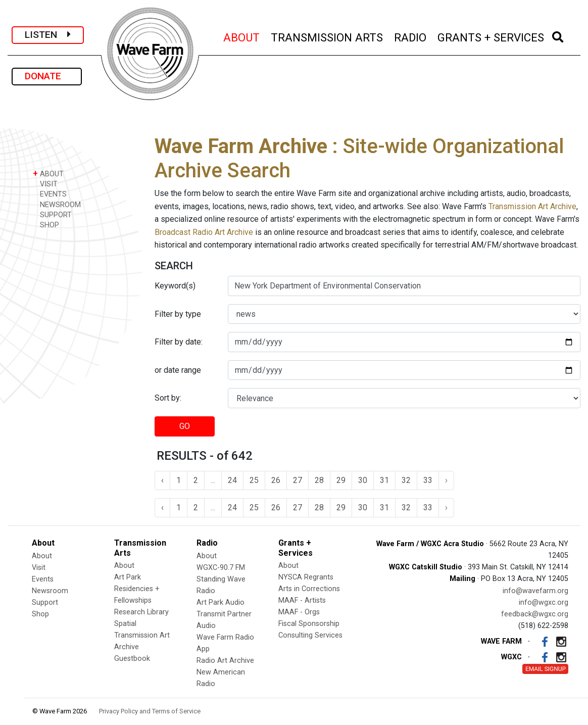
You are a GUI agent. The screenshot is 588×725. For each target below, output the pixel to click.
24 (232, 480)
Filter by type (178, 314)
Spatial (125, 624)
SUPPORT (52, 214)
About (42, 556)
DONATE (47, 76)
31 (384, 480)
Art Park (128, 577)
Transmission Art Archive (532, 206)
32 (406, 480)
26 (276, 480)
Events (43, 579)
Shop (40, 614)
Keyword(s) (175, 286)
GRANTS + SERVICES (491, 36)
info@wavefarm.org (535, 591)
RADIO (411, 36)
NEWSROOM (57, 204)
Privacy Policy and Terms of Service (150, 711)
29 (341, 480)
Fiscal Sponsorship (309, 624)
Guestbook (132, 659)
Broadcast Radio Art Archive (204, 232)
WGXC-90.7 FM (221, 568)
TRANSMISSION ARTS (327, 36)
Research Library (141, 612)
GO (185, 426)
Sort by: (168, 398)
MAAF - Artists (302, 600)
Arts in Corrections (309, 589)
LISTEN (48, 35)
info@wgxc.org (544, 602)
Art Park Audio (220, 602)
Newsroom (50, 591)
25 (254, 480)
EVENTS (50, 194)
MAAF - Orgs (299, 612)
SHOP (46, 225)
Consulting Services (310, 635)
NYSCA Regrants (306, 577)
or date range (178, 370)
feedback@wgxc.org (535, 614)
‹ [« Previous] (162, 480)
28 (319, 480)
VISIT (45, 184)
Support (45, 602)
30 (363, 480)
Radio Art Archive (225, 661)
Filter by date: (179, 342)
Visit (39, 568)
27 (298, 480)
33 (428, 480)
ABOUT (242, 36)
